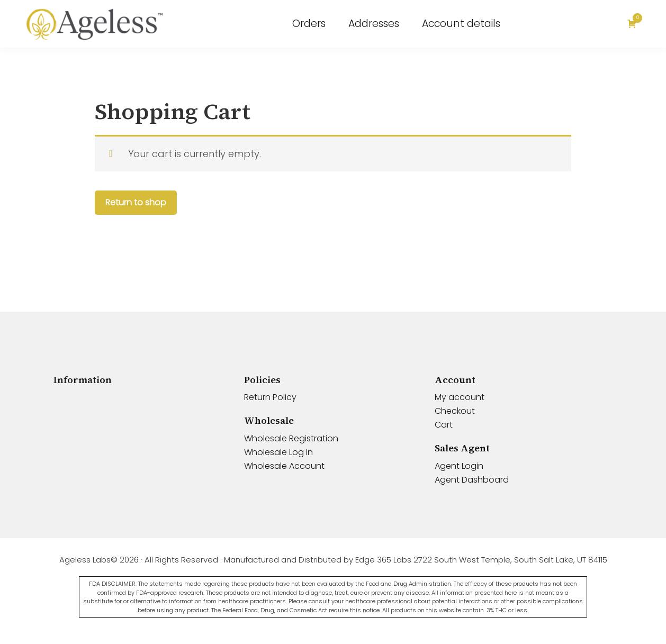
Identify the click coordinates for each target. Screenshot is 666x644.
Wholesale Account (284, 466)
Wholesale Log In (278, 452)
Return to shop (136, 202)
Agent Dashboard (472, 480)
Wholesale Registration (291, 438)
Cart (444, 425)
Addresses (374, 24)
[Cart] (634, 24)
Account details (461, 24)
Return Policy (270, 397)
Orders (309, 24)
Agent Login (459, 466)
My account (460, 397)
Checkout (455, 411)
